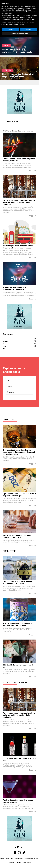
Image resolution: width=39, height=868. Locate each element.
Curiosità (8, 419)
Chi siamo (11, 863)
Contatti (18, 863)
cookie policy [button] (8, 14)
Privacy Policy (27, 863)
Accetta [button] (29, 29)
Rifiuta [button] (11, 29)
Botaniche (10, 392)
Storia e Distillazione (16, 682)
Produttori (10, 551)
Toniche (10, 386)
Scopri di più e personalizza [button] (19, 34)
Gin (8, 381)
